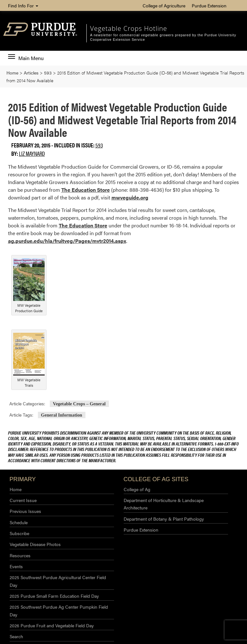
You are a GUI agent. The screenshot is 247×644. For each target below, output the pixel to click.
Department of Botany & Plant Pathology (164, 519)
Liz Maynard (32, 153)
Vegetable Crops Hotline (128, 28)
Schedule (19, 522)
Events (16, 566)
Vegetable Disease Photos (35, 544)
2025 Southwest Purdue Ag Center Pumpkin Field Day (59, 610)
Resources (20, 555)
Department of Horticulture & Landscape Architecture (164, 504)
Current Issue (23, 500)
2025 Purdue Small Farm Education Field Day (54, 596)
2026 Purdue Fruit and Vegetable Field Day (52, 625)
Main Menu (26, 58)
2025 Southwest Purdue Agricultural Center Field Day (58, 581)
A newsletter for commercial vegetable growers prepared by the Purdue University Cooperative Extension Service (163, 37)
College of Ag (137, 489)
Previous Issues (25, 511)
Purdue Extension (209, 5)
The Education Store (86, 190)
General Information (62, 415)
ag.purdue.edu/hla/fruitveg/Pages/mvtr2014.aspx (67, 241)
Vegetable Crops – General (79, 404)
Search (16, 636)
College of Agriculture (164, 5)
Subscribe (19, 533)
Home (16, 489)
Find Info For (23, 5)
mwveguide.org (130, 197)
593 (99, 145)
